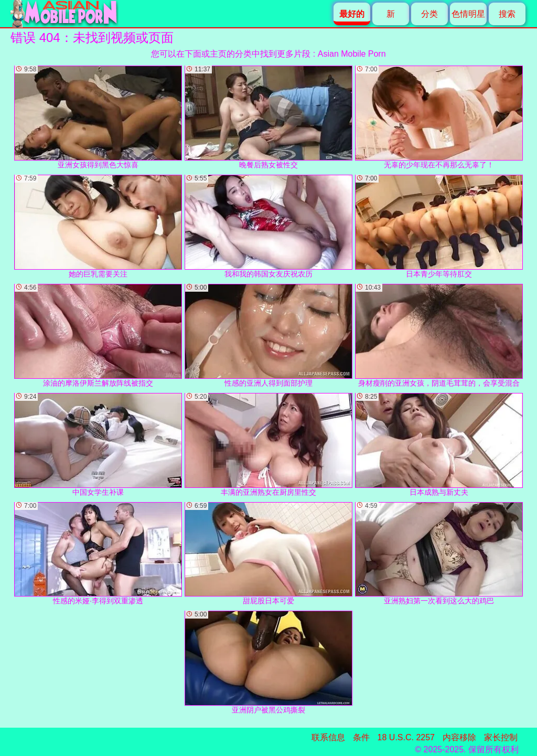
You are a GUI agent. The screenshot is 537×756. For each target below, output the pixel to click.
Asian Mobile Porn (352, 54)
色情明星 (468, 14)
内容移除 (459, 737)
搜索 (507, 14)
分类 (429, 14)
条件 (361, 737)
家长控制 (501, 737)
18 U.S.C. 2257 (406, 737)
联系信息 (328, 737)
